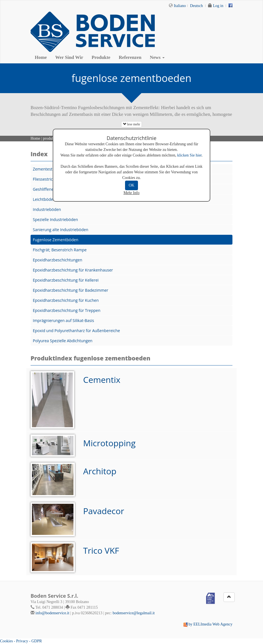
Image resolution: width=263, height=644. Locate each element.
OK (131, 185)
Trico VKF (101, 550)
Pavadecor (104, 511)
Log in (218, 6)
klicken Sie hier (189, 155)
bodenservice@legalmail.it (134, 613)
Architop (100, 471)
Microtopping (109, 443)
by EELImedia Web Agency (210, 624)
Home (41, 57)
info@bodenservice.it (53, 613)
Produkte (101, 57)
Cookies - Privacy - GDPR (21, 641)
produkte (50, 138)
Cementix (102, 380)
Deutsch (197, 6)
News (157, 57)
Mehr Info (131, 193)
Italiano (180, 6)
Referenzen (130, 57)
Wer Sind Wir (69, 57)
